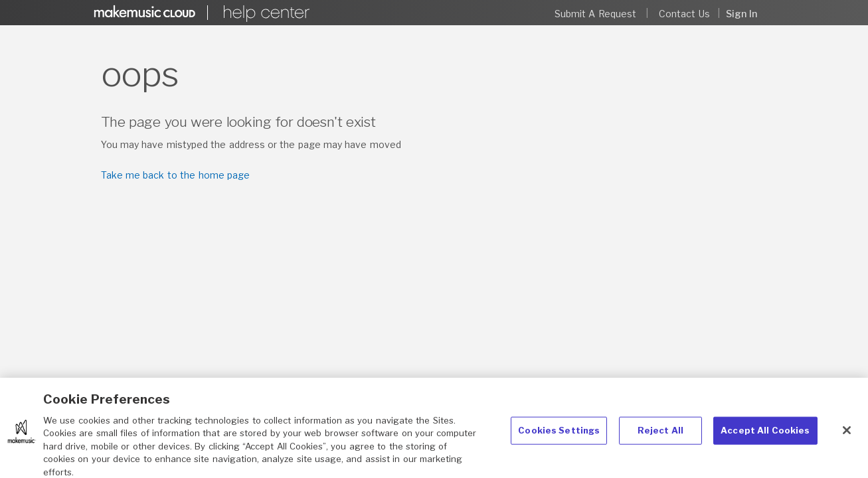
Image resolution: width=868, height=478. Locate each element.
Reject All (660, 436)
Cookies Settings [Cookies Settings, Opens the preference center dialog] (559, 436)
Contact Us (684, 14)
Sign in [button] (741, 14)
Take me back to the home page (175, 175)
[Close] (847, 436)
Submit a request (595, 14)
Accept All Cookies (765, 436)
